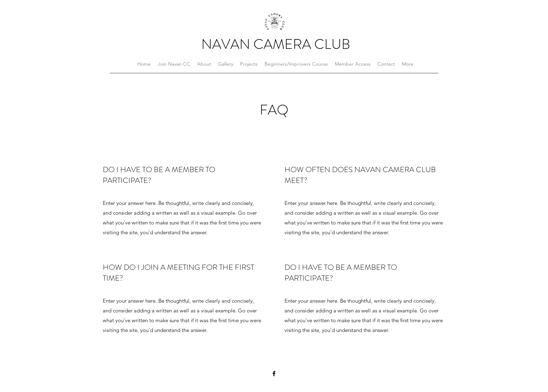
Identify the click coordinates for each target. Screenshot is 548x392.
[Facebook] (274, 373)
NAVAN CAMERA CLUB (276, 44)
